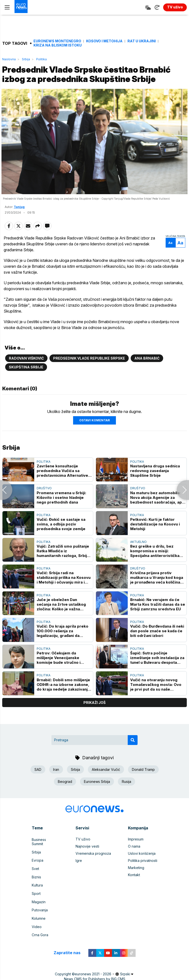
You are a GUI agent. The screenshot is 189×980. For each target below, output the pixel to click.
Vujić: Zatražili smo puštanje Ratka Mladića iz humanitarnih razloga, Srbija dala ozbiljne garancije (63, 564)
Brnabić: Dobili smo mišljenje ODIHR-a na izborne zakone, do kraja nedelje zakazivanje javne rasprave (63, 697)
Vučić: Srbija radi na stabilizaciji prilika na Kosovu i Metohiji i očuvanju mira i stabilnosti (64, 591)
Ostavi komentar (94, 433)
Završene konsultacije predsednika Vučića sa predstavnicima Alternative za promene (62, 483)
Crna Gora (40, 930)
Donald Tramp (143, 782)
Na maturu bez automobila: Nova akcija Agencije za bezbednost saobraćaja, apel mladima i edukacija (158, 510)
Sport (36, 895)
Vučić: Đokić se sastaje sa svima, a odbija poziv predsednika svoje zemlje (61, 537)
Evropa (38, 866)
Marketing (136, 880)
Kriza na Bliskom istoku (58, 45)
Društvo (44, 501)
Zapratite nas (70, 948)
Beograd (65, 795)
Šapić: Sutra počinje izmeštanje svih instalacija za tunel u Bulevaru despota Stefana (157, 671)
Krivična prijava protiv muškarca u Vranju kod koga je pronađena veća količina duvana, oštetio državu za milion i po (157, 591)
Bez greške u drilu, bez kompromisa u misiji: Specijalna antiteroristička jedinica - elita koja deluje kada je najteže (155, 564)
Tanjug (19, 220)
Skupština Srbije (26, 380)
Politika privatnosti (143, 873)
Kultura (37, 888)
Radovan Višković (26, 371)
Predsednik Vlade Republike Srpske (89, 371)
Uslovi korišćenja (142, 866)
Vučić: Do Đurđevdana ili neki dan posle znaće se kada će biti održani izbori (157, 644)
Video (37, 923)
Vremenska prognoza (93, 866)
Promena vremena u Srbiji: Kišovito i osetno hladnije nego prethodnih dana (61, 510)
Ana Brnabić (147, 371)
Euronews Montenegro (57, 41)
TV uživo (83, 852)
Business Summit (45, 852)
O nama (134, 859)
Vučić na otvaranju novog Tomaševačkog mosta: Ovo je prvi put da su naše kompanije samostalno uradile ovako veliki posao (156, 697)
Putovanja (40, 909)
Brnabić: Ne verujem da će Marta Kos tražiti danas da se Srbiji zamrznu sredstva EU (158, 617)
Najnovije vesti (87, 859)
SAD (38, 782)
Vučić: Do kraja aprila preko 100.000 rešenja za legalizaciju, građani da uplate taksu (63, 644)
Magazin (39, 902)
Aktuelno (138, 555)
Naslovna (9, 59)
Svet (35, 873)
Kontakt (134, 888)
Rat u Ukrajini (142, 41)
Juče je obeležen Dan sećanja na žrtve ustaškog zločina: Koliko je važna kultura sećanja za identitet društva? (62, 617)
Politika (41, 59)
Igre (79, 873)
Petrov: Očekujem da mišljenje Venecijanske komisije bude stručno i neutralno (59, 671)
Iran (56, 782)
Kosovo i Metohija (104, 41)
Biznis (36, 880)
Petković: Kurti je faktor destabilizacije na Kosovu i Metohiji (155, 537)
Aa (170, 256)
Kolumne (39, 916)
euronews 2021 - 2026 (93, 969)
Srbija (26, 59)
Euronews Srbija (97, 795)
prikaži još (94, 715)
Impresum (136, 852)
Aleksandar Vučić (106, 782)
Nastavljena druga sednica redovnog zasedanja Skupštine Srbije (155, 483)
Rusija (126, 795)
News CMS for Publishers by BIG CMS (95, 974)
